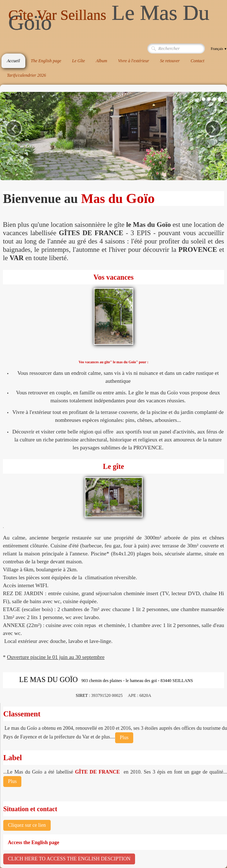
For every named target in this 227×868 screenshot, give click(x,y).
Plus (124, 738)
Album (102, 61)
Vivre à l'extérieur (134, 61)
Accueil (13, 61)
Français (219, 49)
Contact (197, 61)
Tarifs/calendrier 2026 (26, 75)
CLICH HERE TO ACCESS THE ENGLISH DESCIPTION (69, 859)
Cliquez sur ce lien (27, 825)
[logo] (115, 18)
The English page (46, 61)
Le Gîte (79, 61)
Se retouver (170, 61)
